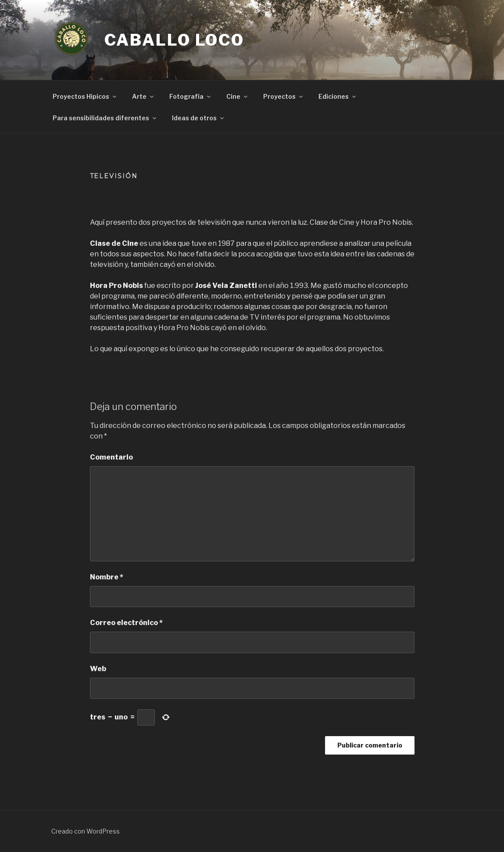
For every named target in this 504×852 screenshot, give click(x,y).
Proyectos (284, 96)
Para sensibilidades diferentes (105, 118)
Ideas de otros (198, 118)
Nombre (107, 577)
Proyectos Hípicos (85, 96)
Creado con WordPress (86, 831)
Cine (238, 96)
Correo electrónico (126, 623)
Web (98, 669)
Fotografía (191, 96)
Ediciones (338, 96)
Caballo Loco (175, 40)
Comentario (111, 457)
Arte (143, 96)
